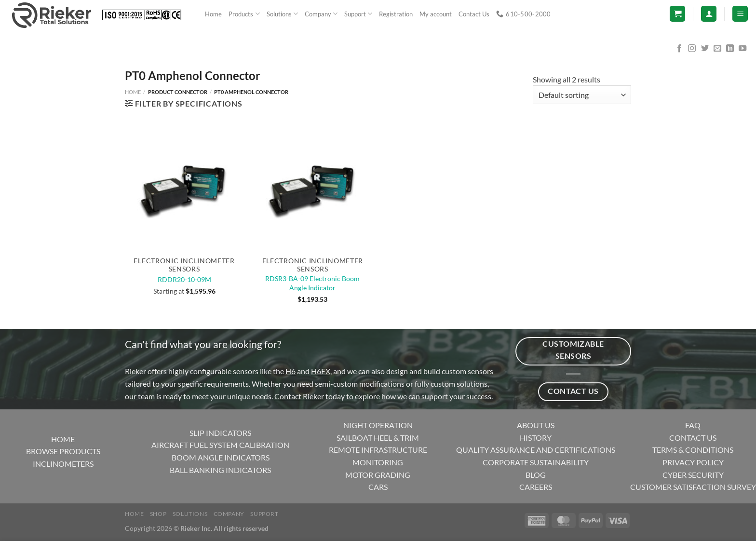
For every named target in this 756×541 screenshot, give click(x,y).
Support (358, 14)
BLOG (536, 475)
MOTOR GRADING (378, 475)
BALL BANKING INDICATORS (220, 470)
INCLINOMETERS (63, 464)
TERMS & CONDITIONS (693, 450)
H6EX (321, 371)
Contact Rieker (299, 396)
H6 (290, 371)
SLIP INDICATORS (220, 433)
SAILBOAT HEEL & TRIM (378, 438)
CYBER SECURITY (693, 475)
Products (244, 14)
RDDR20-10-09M (184, 279)
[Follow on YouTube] (742, 49)
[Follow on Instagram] (692, 49)
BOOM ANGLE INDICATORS (221, 457)
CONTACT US (693, 438)
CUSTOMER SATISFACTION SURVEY (693, 487)
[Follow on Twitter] (705, 49)
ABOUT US (536, 425)
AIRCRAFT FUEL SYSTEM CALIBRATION (220, 445)
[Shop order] (582, 95)
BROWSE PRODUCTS (63, 451)
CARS (378, 487)
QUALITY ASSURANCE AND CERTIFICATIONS (536, 450)
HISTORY (536, 438)
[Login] (709, 14)
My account (436, 14)
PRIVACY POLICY (693, 462)
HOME (63, 439)
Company (321, 14)
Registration (396, 14)
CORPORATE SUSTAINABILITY (536, 462)
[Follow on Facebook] (679, 49)
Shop (158, 514)
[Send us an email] (717, 49)
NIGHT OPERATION (378, 425)
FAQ (693, 425)
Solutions (282, 14)
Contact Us (474, 14)
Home (213, 14)
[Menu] (740, 14)
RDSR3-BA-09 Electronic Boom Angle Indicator (312, 283)
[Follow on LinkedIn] (730, 49)
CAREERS (536, 487)
